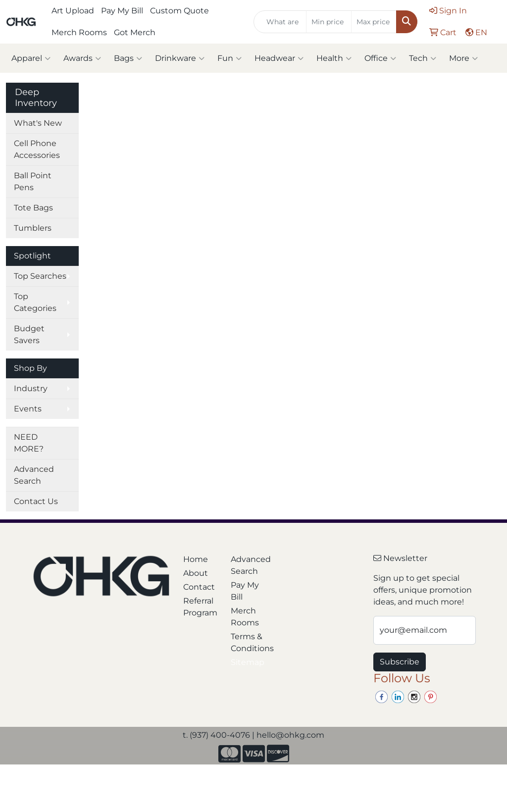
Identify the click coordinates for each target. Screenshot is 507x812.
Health (334, 58)
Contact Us (36, 501)
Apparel (31, 58)
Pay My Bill (122, 11)
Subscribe (400, 662)
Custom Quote (179, 11)
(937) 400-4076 (220, 735)
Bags (128, 58)
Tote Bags (33, 208)
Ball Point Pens (33, 181)
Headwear (279, 58)
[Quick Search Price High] (374, 22)
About (196, 573)
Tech (423, 58)
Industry (31, 388)
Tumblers (33, 228)
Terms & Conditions (249, 642)
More (463, 58)
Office (380, 58)
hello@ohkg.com (290, 735)
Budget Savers (29, 334)
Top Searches (40, 276)
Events (28, 409)
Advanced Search (34, 475)
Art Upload (73, 11)
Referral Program (200, 607)
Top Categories (35, 302)
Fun (229, 58)
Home (196, 559)
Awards (82, 58)
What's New (38, 123)
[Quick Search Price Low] (329, 22)
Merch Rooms (79, 32)
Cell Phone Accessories (37, 149)
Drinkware (180, 58)
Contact (199, 587)
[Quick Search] (280, 22)
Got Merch (135, 32)
